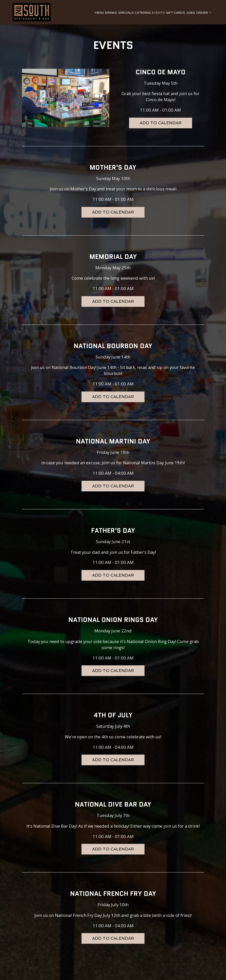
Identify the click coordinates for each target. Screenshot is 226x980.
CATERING (143, 13)
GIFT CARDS (175, 13)
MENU (99, 13)
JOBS (191, 13)
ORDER (204, 13)
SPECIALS (126, 13)
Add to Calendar (161, 123)
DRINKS (111, 13)
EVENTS (158, 13)
